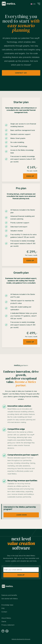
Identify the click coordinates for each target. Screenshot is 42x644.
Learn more (22, 515)
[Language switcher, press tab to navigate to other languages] (33, 4)
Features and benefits (9, 595)
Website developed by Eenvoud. (21, 639)
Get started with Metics (10, 599)
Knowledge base (7, 605)
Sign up (30, 176)
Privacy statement (8, 625)
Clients (4, 621)
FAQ (3, 608)
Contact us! (21, 73)
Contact (4, 612)
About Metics (6, 618)
